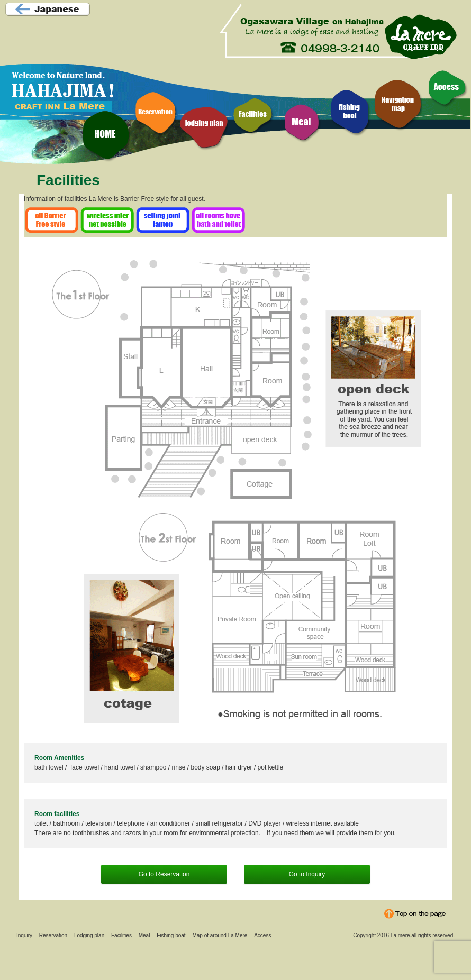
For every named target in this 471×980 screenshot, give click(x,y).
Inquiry (24, 935)
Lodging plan (89, 935)
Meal (144, 935)
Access (262, 935)
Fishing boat (171, 935)
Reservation (53, 935)
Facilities (121, 935)
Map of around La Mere (220, 935)
